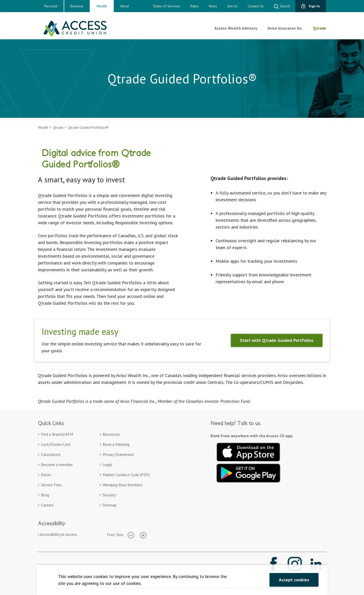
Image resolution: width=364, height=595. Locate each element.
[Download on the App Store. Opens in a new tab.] (248, 451)
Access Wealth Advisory (236, 28)
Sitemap (110, 505)
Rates (195, 6)
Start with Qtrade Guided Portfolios (277, 340)
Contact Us (256, 6)
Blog (45, 495)
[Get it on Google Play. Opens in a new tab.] (248, 472)
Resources (111, 434)
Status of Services (167, 6)
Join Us (232, 6)
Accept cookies (294, 580)
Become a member (57, 465)
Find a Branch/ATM (57, 434)
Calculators (51, 454)
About (124, 6)
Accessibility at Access (59, 534)
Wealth (102, 6)
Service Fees (51, 485)
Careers (47, 505)
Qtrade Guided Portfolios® (88, 127)
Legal (107, 465)
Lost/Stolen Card (56, 444)
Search (282, 6)
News (213, 6)
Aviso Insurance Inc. (285, 28)
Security (109, 495)
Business (77, 6)
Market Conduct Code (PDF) (126, 475)
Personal (51, 6)
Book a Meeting (116, 444)
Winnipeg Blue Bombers (123, 485)
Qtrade (320, 28)
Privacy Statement (118, 454)
